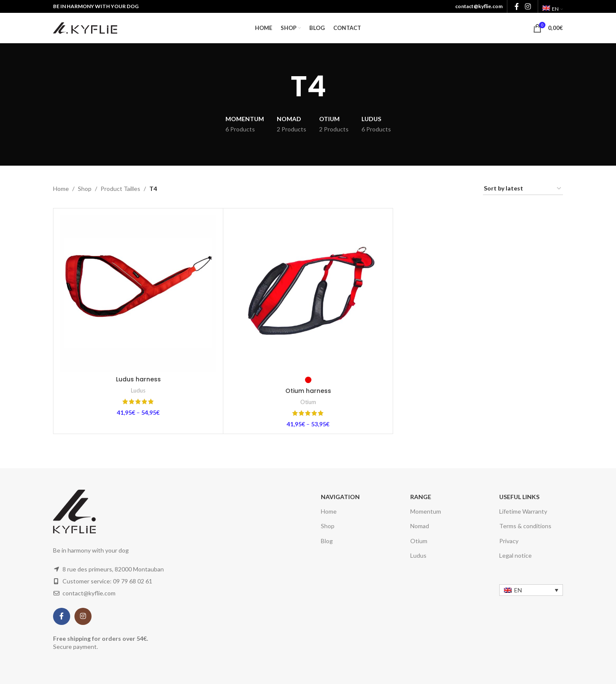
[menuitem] (553, 9)
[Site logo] (85, 27)
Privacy (509, 541)
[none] (531, 590)
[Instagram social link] (83, 616)
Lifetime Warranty (523, 511)
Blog (327, 541)
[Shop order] (523, 189)
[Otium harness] (308, 293)
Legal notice (515, 555)
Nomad (420, 526)
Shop (85, 189)
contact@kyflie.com (479, 6)
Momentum (426, 511)
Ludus (138, 390)
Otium (308, 402)
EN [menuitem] (518, 590)
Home (61, 189)
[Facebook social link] (62, 616)
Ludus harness (138, 379)
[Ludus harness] (138, 293)
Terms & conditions (525, 526)
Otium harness (308, 391)
